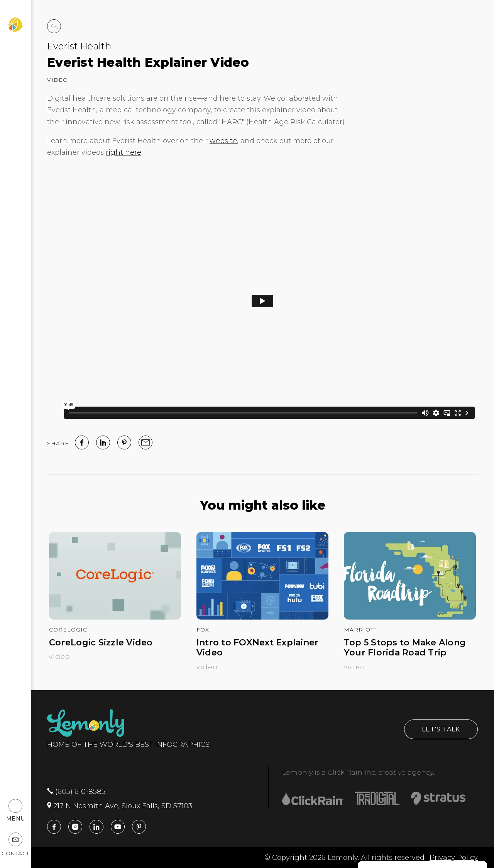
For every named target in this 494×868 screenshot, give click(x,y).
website (223, 141)
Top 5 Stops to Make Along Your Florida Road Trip (405, 648)
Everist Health (79, 46)
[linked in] (103, 442)
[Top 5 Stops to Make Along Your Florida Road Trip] (410, 617)
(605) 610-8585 (76, 792)
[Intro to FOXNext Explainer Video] (262, 617)
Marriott (360, 630)
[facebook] (82, 442)
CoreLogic (68, 630)
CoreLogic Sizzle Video (101, 643)
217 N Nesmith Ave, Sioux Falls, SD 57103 (120, 806)
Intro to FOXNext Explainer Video (258, 648)
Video (58, 80)
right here (123, 152)
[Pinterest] (124, 442)
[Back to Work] (54, 26)
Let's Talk (441, 729)
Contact (15, 845)
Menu (16, 810)
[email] (145, 442)
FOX (203, 630)
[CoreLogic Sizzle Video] (115, 617)
